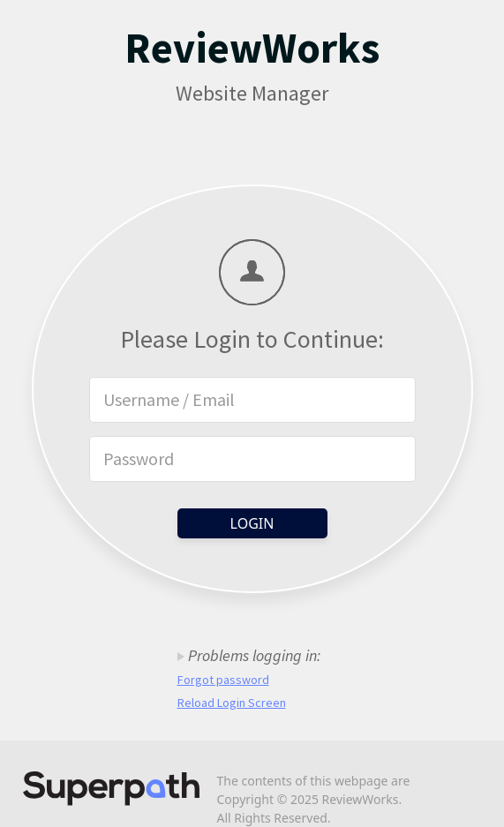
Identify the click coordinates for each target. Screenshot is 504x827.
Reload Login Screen (232, 703)
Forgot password (223, 680)
